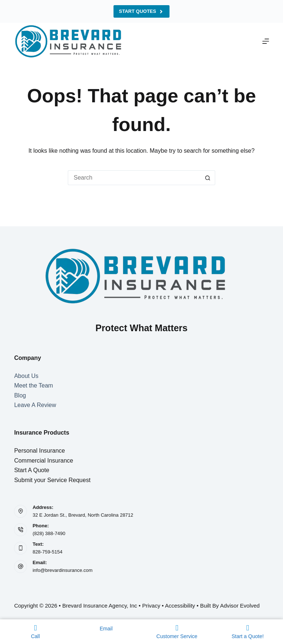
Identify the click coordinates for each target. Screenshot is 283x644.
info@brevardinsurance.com (62, 570)
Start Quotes (141, 11)
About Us (26, 376)
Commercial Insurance (43, 461)
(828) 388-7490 (49, 533)
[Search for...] (134, 178)
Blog (20, 395)
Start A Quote (32, 470)
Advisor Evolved (240, 606)
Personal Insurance (39, 451)
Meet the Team (34, 385)
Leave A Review (35, 405)
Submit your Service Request (52, 480)
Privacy (151, 606)
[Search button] (208, 178)
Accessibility (180, 606)
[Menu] (266, 41)
